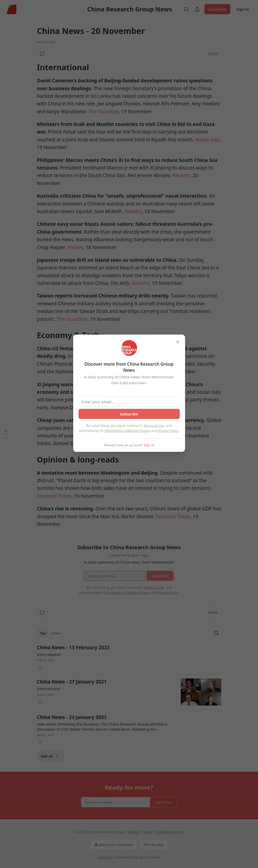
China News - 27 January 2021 (72, 682)
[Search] (186, 9)
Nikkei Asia (207, 140)
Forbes (76, 247)
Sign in (243, 9)
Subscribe (217, 9)
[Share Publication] (197, 9)
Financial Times (54, 496)
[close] (178, 342)
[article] (129, 657)
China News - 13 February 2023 (73, 648)
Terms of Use (154, 426)
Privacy (134, 832)
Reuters (181, 175)
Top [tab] (43, 633)
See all (51, 756)
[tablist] (50, 633)
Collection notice (169, 832)
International (49, 654)
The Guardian (104, 112)
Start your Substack (113, 845)
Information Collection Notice (127, 431)
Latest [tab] (56, 633)
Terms (147, 832)
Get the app (153, 845)
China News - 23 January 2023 (72, 717)
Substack (105, 857)
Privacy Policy (168, 431)
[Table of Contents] (6, 434)
